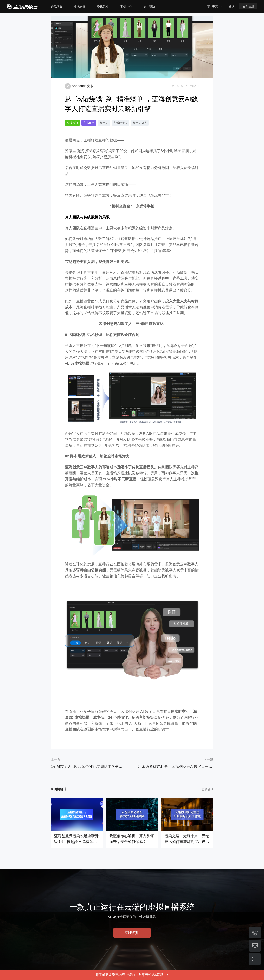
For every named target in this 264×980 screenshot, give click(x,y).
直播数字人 (120, 123)
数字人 (104, 123)
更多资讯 (207, 789)
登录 (231, 6)
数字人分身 (140, 123)
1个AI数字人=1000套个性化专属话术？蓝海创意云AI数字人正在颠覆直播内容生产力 (88, 766)
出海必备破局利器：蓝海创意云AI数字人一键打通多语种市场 (176, 766)
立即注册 (248, 6)
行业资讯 (72, 123)
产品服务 (89, 123)
